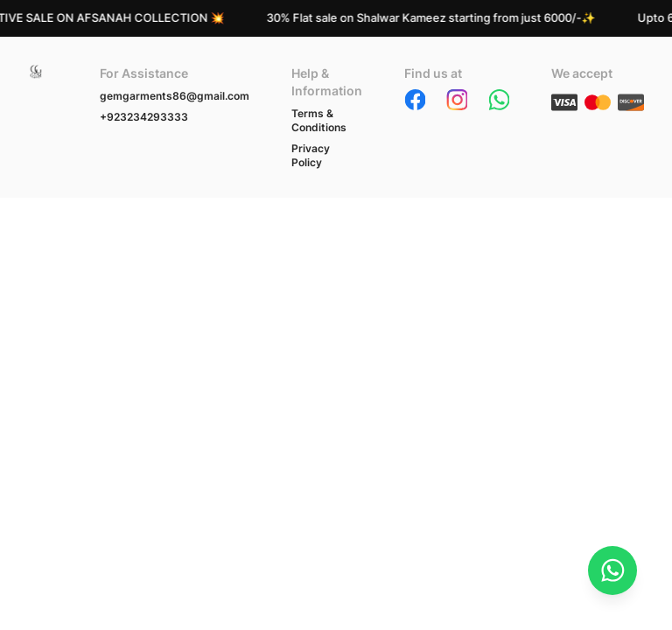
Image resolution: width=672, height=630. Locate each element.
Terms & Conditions (319, 120)
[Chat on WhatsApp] (612, 570)
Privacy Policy (311, 155)
